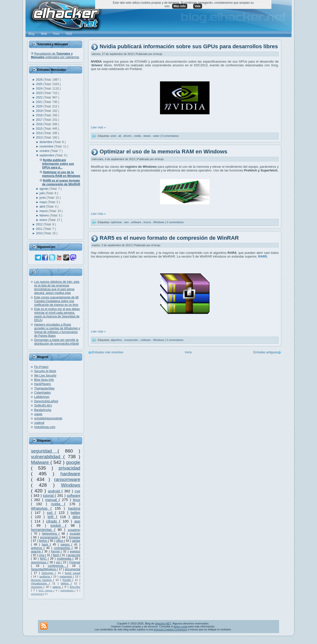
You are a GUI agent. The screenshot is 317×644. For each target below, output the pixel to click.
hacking (74, 508)
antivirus (37, 548)
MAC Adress (46, 590)
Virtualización (40, 583)
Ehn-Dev (75, 587)
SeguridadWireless (44, 569)
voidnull (39, 423)
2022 (40, 97)
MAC (44, 559)
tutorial (49, 496)
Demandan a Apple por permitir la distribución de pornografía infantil (56, 342)
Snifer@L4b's (43, 405)
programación (50, 537)
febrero (45, 215)
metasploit (66, 576)
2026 (40, 80)
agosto (44, 189)
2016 (40, 124)
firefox (43, 541)
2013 (40, 138)
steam (147, 136)
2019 (40, 111)
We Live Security (45, 376)
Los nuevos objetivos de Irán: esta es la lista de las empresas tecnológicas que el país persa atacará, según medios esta (57, 287)
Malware (41, 462)
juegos (66, 545)
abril (43, 207)
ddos (76, 517)
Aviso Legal (180, 626)
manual (52, 500)
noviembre (47, 146)
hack (46, 545)
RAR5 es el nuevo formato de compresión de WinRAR (169, 238)
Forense (75, 562)
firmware (75, 537)
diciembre (46, 142)
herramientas (43, 530)
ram (127, 222)
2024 (40, 89)
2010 (40, 233)
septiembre (47, 155)
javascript (74, 555)
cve (78, 491)
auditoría (45, 576)
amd (114, 136)
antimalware (67, 590)
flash (56, 555)
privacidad (69, 468)
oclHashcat (37, 594)
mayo (44, 202)
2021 (40, 102)
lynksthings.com (45, 427)
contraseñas (63, 548)
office (60, 541)
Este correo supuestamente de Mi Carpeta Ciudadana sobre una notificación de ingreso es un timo (56, 301)
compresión (132, 340)
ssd (51, 513)
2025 (40, 84)
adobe (76, 541)
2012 (40, 224)
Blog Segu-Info (44, 380)
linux (77, 500)
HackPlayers (42, 384)
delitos (66, 583)
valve (157, 136)
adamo (57, 587)
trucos (148, 222)
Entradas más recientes (108, 352)
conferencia (57, 566)
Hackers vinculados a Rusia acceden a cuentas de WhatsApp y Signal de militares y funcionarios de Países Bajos (57, 330)
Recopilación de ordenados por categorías (55, 55)
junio (43, 198)
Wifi (52, 517)
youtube (75, 534)
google (73, 462)
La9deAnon (42, 397)
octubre (45, 151)
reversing (37, 587)
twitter (76, 513)
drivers (128, 136)
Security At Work (45, 371)
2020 (40, 106)
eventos (75, 551)
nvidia (58, 504)
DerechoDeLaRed (46, 401)
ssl (58, 562)
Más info (180, 6)
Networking (50, 534)
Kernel (56, 551)
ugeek (38, 414)
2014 (40, 133)
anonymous (39, 562)
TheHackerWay (44, 388)
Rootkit (67, 580)
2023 (40, 93)
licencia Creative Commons (170, 629)
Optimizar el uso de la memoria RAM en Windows (163, 152)
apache (36, 551)
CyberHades (42, 393)
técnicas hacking (42, 580)
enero (44, 220)
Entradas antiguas (265, 352)
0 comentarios (170, 136)
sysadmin (74, 530)
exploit (58, 525)
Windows (71, 485)
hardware (70, 474)
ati (120, 136)
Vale (198, 6)
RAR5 (263, 256)
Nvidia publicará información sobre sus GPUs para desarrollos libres (189, 47)
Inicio (188, 352)
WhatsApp (41, 508)
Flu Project (41, 367)
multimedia (65, 559)
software (74, 496)
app (77, 521)
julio (43, 193)
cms (42, 555)
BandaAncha (43, 410)
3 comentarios (175, 222)
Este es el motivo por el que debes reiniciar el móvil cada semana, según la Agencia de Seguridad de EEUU (57, 315)
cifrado (53, 521)
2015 (40, 129)
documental (73, 569)
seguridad (44, 451)
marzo (44, 211)
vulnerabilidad (47, 457)
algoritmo (117, 340)
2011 (40, 229)
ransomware (67, 479)
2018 (40, 115)
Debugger (48, 573)
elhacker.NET (163, 623)
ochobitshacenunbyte (48, 418)
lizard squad (73, 573)
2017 (40, 120)
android (55, 491)
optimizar (117, 222)
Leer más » (98, 127)
